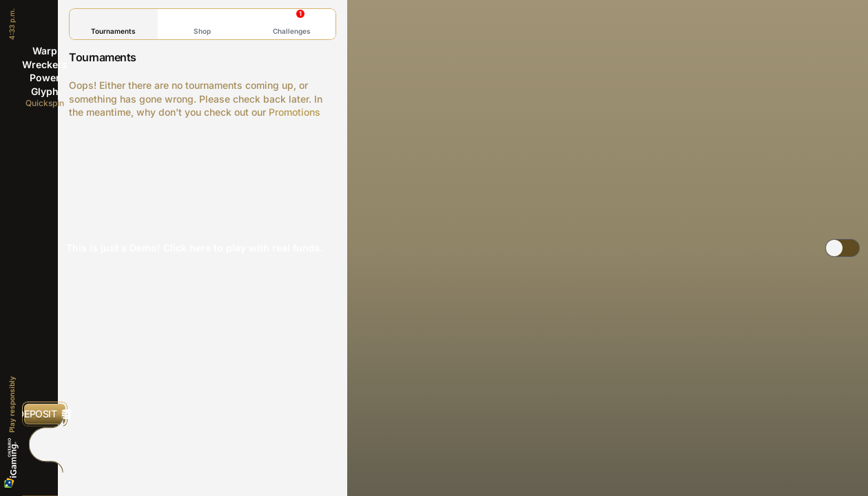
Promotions (294, 112)
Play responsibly (12, 404)
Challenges (292, 22)
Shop (202, 24)
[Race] (45, 444)
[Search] (45, 475)
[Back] (45, 21)
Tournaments (113, 24)
